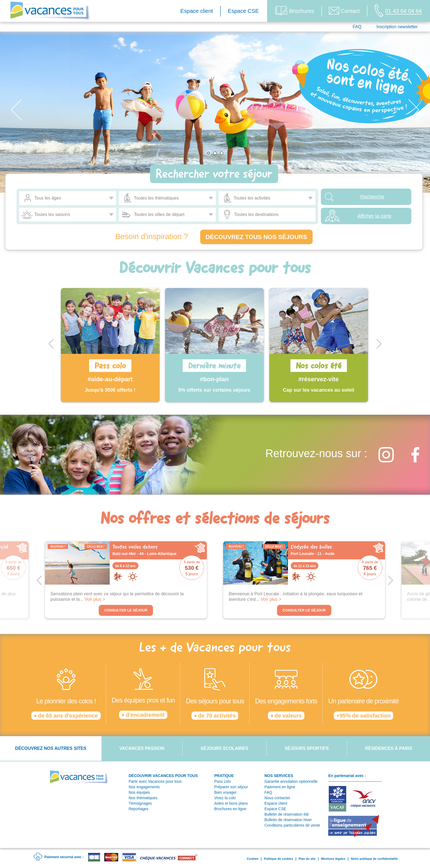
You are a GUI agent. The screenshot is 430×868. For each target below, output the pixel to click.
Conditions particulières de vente (292, 825)
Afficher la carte (374, 216)
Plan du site (307, 859)
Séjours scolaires (224, 748)
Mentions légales (333, 859)
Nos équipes (139, 792)
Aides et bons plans (231, 803)
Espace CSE (243, 11)
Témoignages (140, 803)
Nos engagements (144, 787)
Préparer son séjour (231, 787)
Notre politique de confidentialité (374, 859)
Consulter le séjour (126, 610)
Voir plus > (95, 599)
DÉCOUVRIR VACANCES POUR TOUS (163, 776)
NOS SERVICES (279, 776)
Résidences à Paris (389, 748)
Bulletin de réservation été (287, 814)
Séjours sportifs (307, 748)
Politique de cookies (278, 859)
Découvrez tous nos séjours (256, 237)
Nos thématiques (143, 798)
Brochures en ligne (230, 809)
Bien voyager (225, 792)
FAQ (357, 27)
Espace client (197, 11)
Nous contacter (277, 798)
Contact (344, 11)
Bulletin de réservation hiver (288, 820)
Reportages (138, 809)
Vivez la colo (225, 798)
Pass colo (223, 781)
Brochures (295, 11)
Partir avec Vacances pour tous (155, 781)
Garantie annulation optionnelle (291, 781)
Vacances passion (142, 748)
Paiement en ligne (280, 787)
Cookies (253, 859)
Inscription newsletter (397, 27)
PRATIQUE (224, 776)
